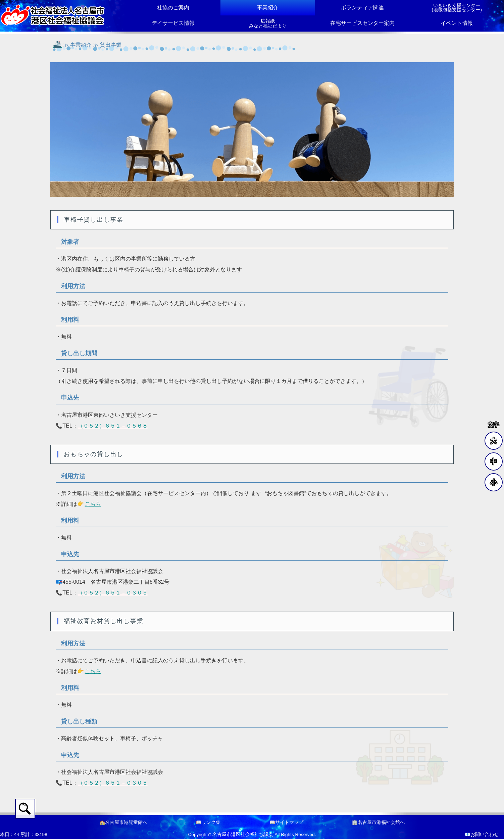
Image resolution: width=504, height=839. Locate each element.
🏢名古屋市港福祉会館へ (378, 822)
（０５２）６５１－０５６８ (113, 426)
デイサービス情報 (173, 23)
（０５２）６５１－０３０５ (113, 593)
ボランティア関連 (362, 8)
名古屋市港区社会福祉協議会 (243, 834)
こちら (93, 504)
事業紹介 (268, 8)
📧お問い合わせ (482, 834)
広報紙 (268, 24)
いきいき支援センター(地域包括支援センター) (457, 8)
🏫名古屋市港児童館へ (123, 822)
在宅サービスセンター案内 (362, 23)
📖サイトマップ (286, 822)
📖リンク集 (208, 822)
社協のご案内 (173, 8)
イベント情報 (457, 23)
